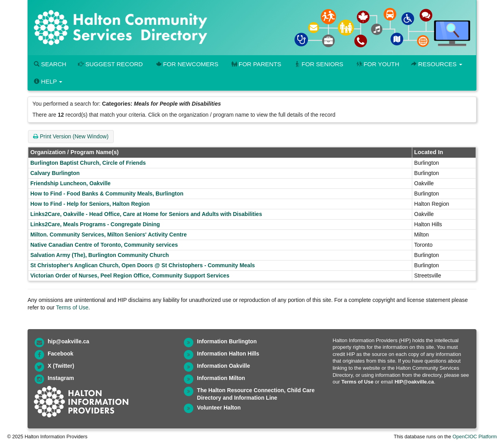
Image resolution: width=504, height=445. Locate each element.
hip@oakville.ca (68, 341)
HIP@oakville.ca (414, 382)
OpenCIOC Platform (475, 437)
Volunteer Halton (219, 408)
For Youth (377, 64)
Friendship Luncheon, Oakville (70, 183)
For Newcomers (187, 64)
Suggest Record (110, 64)
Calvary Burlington (55, 173)
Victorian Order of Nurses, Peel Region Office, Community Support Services (130, 276)
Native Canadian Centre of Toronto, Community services (104, 245)
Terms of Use (72, 307)
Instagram (61, 378)
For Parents (256, 64)
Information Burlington (227, 341)
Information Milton (221, 378)
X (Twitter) (61, 366)
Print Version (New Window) (71, 136)
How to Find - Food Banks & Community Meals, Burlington (107, 194)
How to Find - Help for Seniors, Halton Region (90, 204)
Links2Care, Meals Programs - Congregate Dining (95, 224)
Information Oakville (223, 366)
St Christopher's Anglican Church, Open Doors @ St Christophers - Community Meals (143, 265)
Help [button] (48, 81)
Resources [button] (437, 64)
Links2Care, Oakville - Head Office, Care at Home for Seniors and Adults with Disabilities (146, 214)
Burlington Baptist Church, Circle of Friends (88, 163)
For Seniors (318, 64)
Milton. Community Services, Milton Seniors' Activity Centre (108, 235)
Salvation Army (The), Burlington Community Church (100, 255)
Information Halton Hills (228, 354)
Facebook (60, 354)
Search (50, 64)
